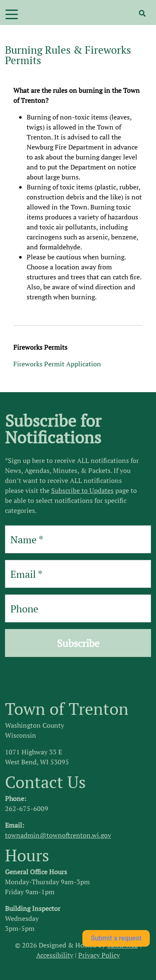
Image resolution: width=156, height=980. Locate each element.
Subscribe (78, 643)
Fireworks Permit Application (57, 364)
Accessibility (55, 955)
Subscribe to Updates (82, 490)
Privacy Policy (99, 955)
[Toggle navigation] (12, 14)
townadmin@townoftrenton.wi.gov (58, 835)
